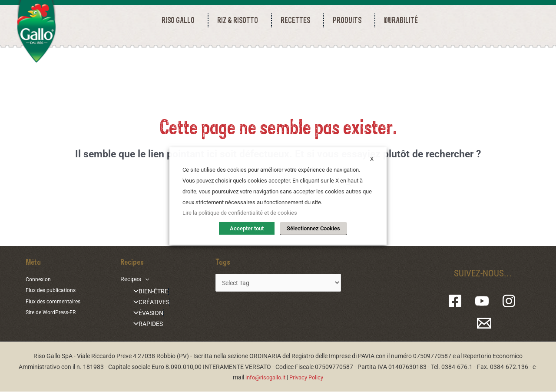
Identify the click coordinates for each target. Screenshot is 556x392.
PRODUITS (349, 20)
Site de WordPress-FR (55, 312)
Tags (217, 262)
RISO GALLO (180, 20)
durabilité (401, 20)
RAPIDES (142, 324)
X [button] (372, 160)
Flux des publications (54, 291)
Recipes (132, 280)
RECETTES (298, 20)
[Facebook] (461, 301)
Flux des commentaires (57, 301)
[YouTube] (484, 301)
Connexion (40, 280)
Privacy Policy (308, 378)
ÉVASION (142, 314)
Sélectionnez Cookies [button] (313, 228)
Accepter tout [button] (250, 228)
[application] (142, 280)
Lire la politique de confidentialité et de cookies (240, 214)
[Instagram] (508, 301)
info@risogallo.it (264, 378)
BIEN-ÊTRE (145, 292)
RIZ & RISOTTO (240, 20)
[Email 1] (485, 324)
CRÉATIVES (145, 303)
